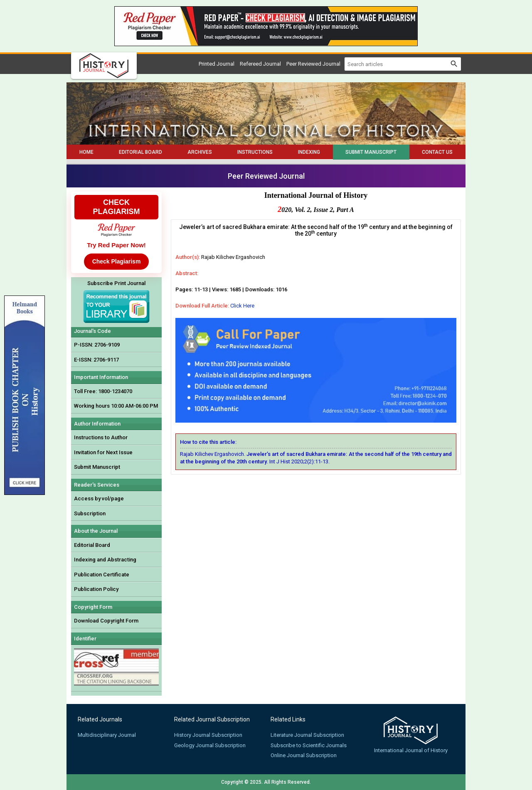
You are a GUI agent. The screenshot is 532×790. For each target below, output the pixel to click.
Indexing (309, 152)
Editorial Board (140, 152)
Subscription (90, 513)
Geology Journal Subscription (210, 745)
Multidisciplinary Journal (107, 735)
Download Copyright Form (106, 621)
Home (86, 152)
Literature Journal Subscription (307, 735)
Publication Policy (96, 589)
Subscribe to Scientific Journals (309, 745)
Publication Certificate (102, 575)
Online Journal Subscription (304, 755)
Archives (200, 152)
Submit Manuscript (371, 152)
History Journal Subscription (208, 735)
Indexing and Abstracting (105, 560)
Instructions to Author (101, 437)
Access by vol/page (99, 498)
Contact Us (437, 152)
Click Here (242, 306)
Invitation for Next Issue (103, 452)
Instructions (255, 152)
